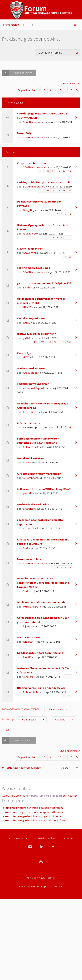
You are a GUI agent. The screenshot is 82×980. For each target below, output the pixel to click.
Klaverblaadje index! (30, 249)
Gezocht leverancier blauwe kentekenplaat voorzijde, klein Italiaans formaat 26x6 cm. (43, 583)
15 (48, 190)
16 (53, 190)
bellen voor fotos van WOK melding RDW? (44, 489)
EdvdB (27, 287)
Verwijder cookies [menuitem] (46, 838)
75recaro (28, 677)
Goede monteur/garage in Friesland (40, 653)
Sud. (26, 548)
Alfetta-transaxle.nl (30, 423)
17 (59, 190)
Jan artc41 (29, 642)
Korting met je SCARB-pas (33, 268)
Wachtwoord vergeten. (32, 368)
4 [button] (56, 90)
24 (64, 171)
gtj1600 (27, 338)
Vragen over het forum (32, 163)
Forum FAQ (24, 133)
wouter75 (29, 528)
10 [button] (71, 90)
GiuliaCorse (30, 234)
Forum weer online (29, 559)
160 (49, 342)
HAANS (27, 307)
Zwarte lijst (24, 353)
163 (69, 342)
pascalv (28, 493)
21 (48, 171)
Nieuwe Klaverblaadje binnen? (36, 334)
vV (25, 427)
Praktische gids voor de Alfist (31, 39)
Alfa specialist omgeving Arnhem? (39, 474)
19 (69, 190)
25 (69, 171)
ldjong (27, 626)
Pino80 (27, 657)
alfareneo (29, 509)
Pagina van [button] (26, 90)
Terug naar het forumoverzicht (23, 768)
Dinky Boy (29, 210)
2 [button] (45, 90)
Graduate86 (30, 373)
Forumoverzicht (10, 25)
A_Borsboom (31, 478)
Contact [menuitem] (69, 838)
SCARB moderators (34, 122)
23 (59, 171)
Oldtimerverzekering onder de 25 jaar (41, 688)
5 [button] (61, 90)
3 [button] (50, 90)
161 (56, 342)
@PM (26, 357)
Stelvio (27, 462)
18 (64, 190)
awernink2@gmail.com (36, 388)
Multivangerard (32, 607)
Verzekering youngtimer (33, 384)
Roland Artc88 (31, 447)
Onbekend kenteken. (31, 458)
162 (62, 342)
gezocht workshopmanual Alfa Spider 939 (44, 283)
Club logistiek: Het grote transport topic (44, 182)
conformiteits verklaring (33, 504)
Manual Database (28, 637)
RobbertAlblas (31, 692)
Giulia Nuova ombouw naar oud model (42, 602)
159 (43, 342)
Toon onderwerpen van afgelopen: (40, 709)
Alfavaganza (31, 253)
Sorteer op (24, 720)
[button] (77, 90)
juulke (27, 323)
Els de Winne (31, 412)
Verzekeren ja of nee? (31, 318)
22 (53, 171)
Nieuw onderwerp (17, 73)
